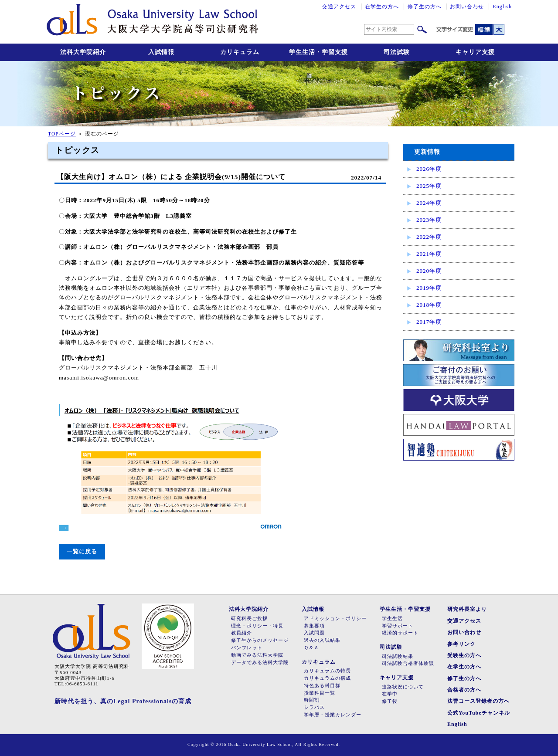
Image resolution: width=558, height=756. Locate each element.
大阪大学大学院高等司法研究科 (153, 22)
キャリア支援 (475, 52)
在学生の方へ (382, 7)
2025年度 (429, 186)
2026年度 (429, 169)
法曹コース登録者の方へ (478, 701)
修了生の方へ (425, 7)
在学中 (390, 694)
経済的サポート (400, 633)
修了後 (390, 701)
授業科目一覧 (320, 693)
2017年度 (429, 322)
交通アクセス (339, 7)
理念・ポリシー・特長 (257, 626)
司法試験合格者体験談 (408, 663)
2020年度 (429, 271)
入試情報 (161, 52)
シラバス (314, 707)
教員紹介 (242, 633)
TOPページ (62, 134)
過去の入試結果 (322, 640)
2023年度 (429, 220)
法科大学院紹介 (83, 52)
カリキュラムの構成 (327, 678)
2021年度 (429, 254)
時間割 (312, 700)
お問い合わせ (467, 7)
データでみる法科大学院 (260, 663)
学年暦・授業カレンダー (333, 715)
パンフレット (247, 648)
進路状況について (403, 687)
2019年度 (429, 288)
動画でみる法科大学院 (257, 655)
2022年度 (429, 237)
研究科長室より (467, 609)
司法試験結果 (398, 656)
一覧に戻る (82, 551)
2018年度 (429, 305)
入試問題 (314, 633)
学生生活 (392, 619)
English (502, 7)
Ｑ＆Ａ (311, 648)
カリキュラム (240, 52)
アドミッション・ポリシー (335, 619)
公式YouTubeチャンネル (479, 713)
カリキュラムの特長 (327, 671)
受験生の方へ (464, 655)
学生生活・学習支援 (318, 52)
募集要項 (314, 626)
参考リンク (461, 644)
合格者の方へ (464, 690)
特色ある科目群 (322, 686)
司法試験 (397, 52)
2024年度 (429, 203)
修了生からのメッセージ (260, 640)
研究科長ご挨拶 (249, 619)
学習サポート (398, 626)
